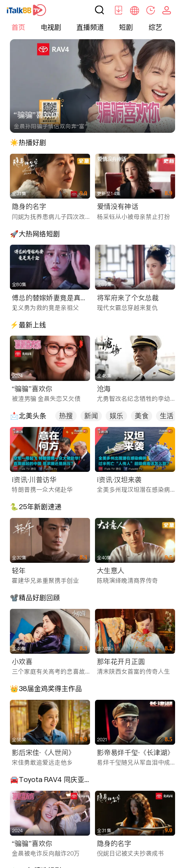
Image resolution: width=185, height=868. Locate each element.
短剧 (126, 27)
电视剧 (51, 27)
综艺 (155, 27)
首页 (18, 27)
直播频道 (90, 27)
